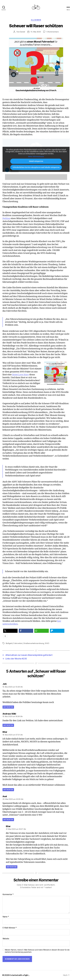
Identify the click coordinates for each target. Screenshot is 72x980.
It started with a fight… (20, 975)
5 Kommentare (53, 32)
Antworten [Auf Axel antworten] (8, 820)
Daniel (22, 32)
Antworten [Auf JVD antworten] (8, 707)
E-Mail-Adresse (10, 928)
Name (6, 917)
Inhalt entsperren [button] (36, 161)
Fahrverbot (18, 643)
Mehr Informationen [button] (36, 157)
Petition (6, 218)
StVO (47, 643)
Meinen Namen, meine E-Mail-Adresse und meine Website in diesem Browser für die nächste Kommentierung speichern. (37, 951)
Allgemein (36, 20)
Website (6, 939)
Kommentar (8, 894)
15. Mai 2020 (36, 32)
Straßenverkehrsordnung (34, 643)
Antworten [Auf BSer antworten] (8, 790)
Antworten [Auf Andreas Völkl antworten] (8, 725)
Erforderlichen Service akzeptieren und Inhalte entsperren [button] (36, 167)
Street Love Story (20, 375)
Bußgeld (9, 643)
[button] (10, 631)
